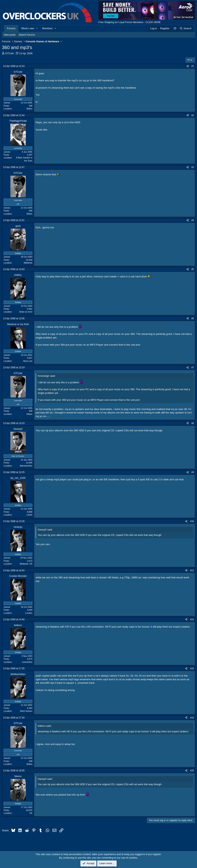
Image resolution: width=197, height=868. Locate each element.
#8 (193, 423)
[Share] (188, 66)
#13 (192, 668)
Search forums (27, 35)
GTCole (10, 53)
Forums (11, 28)
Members (47, 28)
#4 (193, 220)
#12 (192, 619)
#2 (193, 115)
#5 (193, 269)
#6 (193, 318)
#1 (193, 66)
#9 (193, 472)
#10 (192, 521)
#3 (193, 167)
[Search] (185, 28)
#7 (193, 367)
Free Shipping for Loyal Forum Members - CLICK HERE (130, 22)
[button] (37, 28)
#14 (192, 718)
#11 (192, 570)
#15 (192, 771)
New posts (10, 35)
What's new (28, 28)
